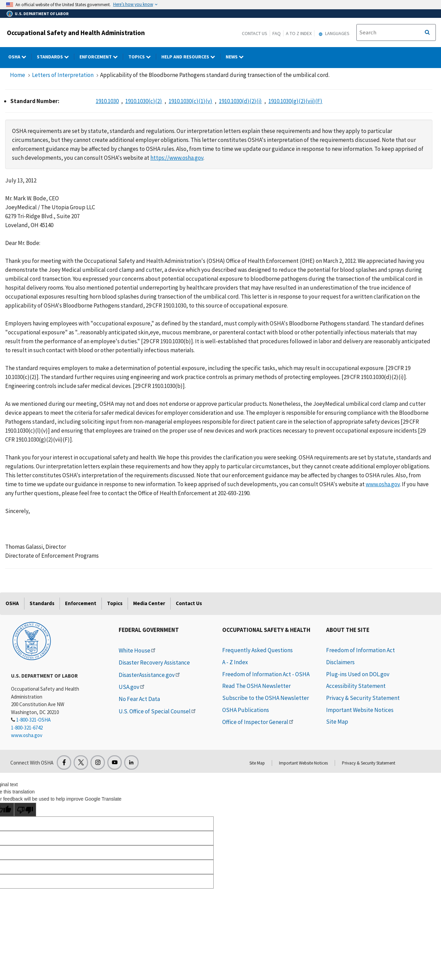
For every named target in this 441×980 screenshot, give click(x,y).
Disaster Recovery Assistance (154, 662)
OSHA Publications (246, 710)
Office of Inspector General (258, 722)
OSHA (12, 603)
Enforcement (81, 603)
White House (138, 650)
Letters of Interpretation (63, 75)
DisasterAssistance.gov (150, 675)
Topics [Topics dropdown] (142, 57)
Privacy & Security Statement (363, 698)
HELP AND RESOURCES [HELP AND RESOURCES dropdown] (191, 57)
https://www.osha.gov (177, 158)
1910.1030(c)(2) (144, 101)
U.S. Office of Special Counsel (158, 711)
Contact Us (255, 33)
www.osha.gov (383, 484)
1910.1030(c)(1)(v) (190, 101)
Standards (42, 603)
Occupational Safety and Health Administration (76, 33)
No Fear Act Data (139, 699)
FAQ (277, 33)
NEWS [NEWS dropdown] (237, 57)
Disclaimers (340, 662)
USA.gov (132, 687)
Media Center (149, 603)
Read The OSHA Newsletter (256, 686)
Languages (333, 33)
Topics (115, 603)
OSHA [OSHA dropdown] (20, 57)
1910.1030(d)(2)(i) (240, 101)
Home (18, 75)
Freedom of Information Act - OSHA (266, 674)
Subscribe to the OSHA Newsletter (266, 698)
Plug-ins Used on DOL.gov (358, 674)
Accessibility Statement (356, 686)
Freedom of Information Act (361, 650)
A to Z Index (299, 33)
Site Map (337, 722)
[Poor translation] (25, 810)
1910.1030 (107, 101)
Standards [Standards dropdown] (56, 57)
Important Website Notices (360, 710)
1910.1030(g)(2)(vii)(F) (295, 101)
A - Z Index (235, 662)
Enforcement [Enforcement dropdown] (101, 57)
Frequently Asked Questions (257, 650)
